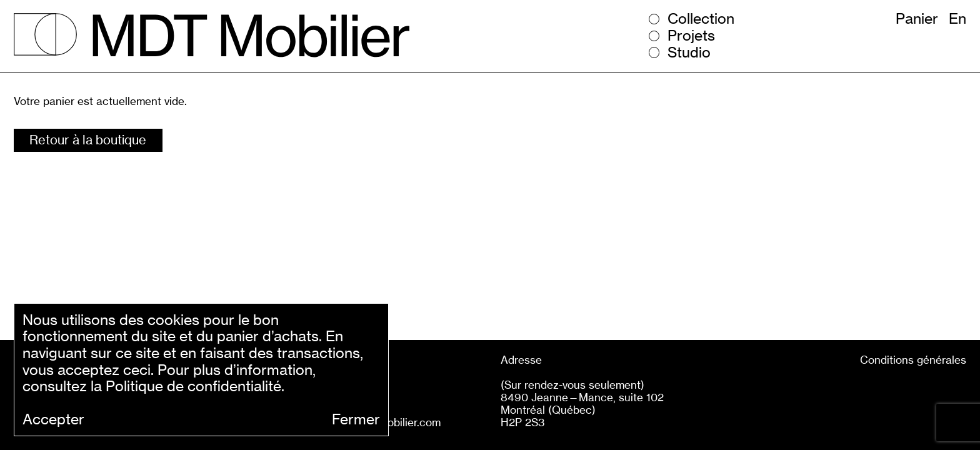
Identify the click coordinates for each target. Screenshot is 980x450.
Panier (917, 19)
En (957, 19)
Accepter (53, 420)
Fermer (356, 420)
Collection (701, 19)
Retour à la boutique (88, 140)
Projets (691, 36)
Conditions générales (913, 360)
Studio (689, 53)
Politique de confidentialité (193, 386)
